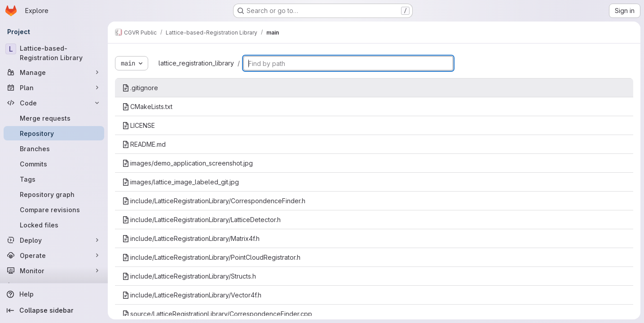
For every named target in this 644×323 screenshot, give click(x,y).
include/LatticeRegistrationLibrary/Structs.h (189, 276)
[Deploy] (54, 240)
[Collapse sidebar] (54, 310)
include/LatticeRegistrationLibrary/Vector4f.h (192, 295)
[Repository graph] (54, 194)
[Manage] (54, 72)
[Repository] (54, 133)
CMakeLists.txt (147, 107)
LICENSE (139, 125)
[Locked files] (54, 225)
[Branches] (54, 148)
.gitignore (140, 88)
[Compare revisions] (54, 210)
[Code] (54, 103)
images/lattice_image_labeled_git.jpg (181, 182)
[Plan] (54, 87)
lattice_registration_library (196, 63)
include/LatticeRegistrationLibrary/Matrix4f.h (191, 238)
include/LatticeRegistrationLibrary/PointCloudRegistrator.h (211, 257)
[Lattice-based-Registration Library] (54, 53)
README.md (144, 144)
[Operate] (54, 255)
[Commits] (54, 164)
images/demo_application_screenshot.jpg (187, 163)
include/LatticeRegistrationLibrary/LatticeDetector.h (201, 220)
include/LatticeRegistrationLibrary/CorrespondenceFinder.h (214, 201)
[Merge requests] (54, 118)
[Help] (54, 294)
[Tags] (54, 179)
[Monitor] (54, 271)
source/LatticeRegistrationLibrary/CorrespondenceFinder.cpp (217, 314)
